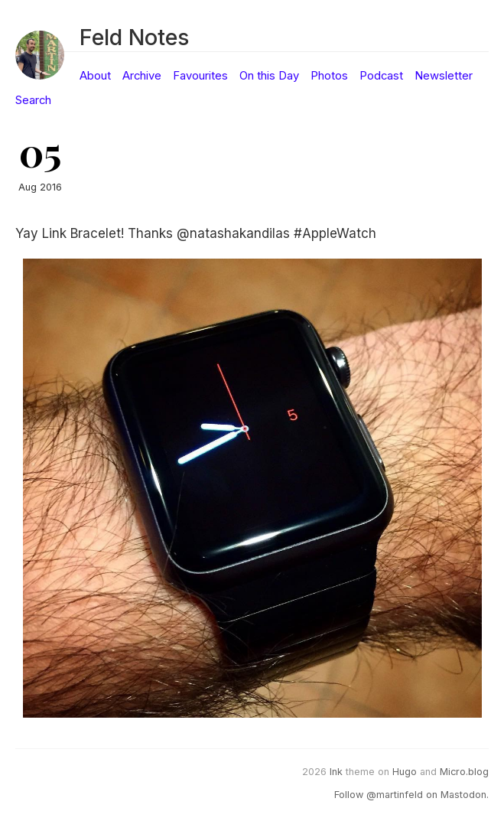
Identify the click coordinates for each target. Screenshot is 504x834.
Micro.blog (464, 772)
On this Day (269, 76)
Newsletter (444, 76)
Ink (336, 772)
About (95, 76)
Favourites (200, 76)
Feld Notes (134, 37)
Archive (142, 76)
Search (33, 100)
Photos (329, 76)
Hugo (405, 772)
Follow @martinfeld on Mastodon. (411, 795)
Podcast (381, 76)
